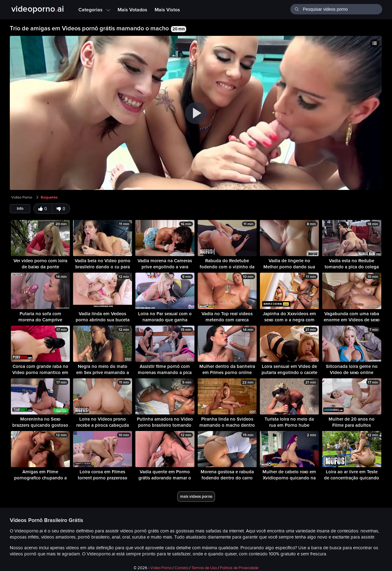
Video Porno (22, 197)
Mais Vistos (167, 9)
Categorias (94, 9)
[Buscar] (297, 9)
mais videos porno (196, 496)
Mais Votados (132, 9)
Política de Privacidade (239, 568)
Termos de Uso (204, 568)
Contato (181, 568)
